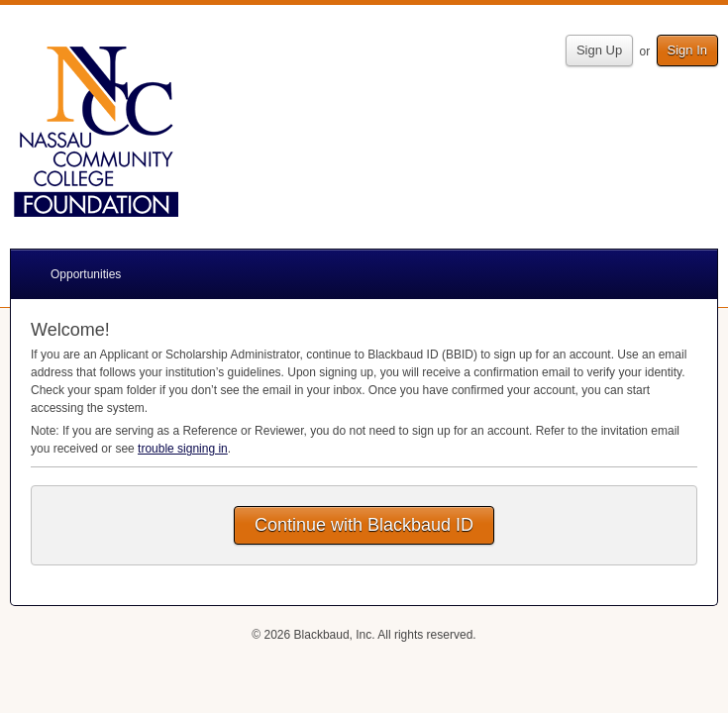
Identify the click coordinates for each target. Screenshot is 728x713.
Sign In (687, 50)
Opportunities (86, 274)
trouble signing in (183, 449)
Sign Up (599, 50)
